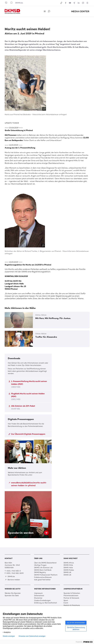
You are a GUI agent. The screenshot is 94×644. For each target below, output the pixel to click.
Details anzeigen (9, 636)
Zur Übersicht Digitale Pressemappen (27, 434)
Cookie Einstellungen (42, 600)
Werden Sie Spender (13, 593)
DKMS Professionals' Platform (46, 575)
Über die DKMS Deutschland (45, 563)
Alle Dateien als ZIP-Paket (22, 407)
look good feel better (42, 580)
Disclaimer (38, 598)
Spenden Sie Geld (12, 596)
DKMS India (68, 568)
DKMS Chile (68, 565)
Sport (66, 600)
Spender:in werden (28, 515)
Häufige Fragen (40, 565)
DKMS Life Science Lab (43, 568)
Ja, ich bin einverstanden (76, 623)
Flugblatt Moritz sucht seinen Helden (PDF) (27, 396)
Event (66, 603)
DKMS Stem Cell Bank (43, 570)
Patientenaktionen (71, 596)
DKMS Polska (69, 570)
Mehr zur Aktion (28, 464)
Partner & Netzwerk (71, 598)
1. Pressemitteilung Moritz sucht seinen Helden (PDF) (28, 384)
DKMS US (67, 575)
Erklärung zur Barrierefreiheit (46, 603)
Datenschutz (39, 596)
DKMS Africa (69, 563)
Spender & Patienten (72, 593)
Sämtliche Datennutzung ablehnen (76, 628)
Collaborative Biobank (43, 577)
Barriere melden (12, 580)
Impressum (38, 593)
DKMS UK (67, 572)
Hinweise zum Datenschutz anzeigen (32, 636)
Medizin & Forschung (72, 605)
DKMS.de (19, 3)
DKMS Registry (40, 572)
